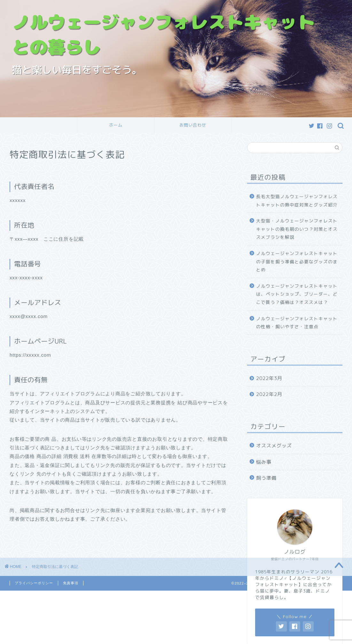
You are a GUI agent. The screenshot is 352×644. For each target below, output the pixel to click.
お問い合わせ (193, 125)
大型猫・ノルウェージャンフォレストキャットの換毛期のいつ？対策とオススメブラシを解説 (297, 229)
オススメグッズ (274, 446)
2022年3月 (269, 378)
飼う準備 (266, 478)
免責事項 (71, 583)
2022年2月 (269, 394)
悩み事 (264, 462)
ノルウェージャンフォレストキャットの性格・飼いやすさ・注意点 (297, 323)
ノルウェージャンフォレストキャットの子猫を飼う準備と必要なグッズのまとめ (297, 261)
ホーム (116, 125)
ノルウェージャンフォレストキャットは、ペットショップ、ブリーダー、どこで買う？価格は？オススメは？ (297, 294)
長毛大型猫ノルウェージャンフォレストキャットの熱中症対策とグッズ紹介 (297, 201)
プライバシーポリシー (34, 583)
